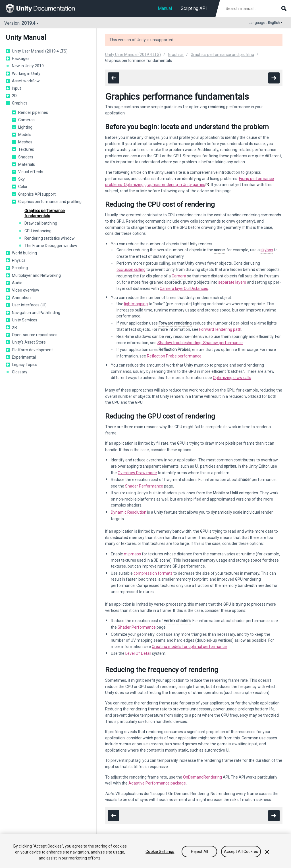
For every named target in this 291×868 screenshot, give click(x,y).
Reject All (199, 852)
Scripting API (194, 8)
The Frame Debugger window (51, 246)
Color (23, 187)
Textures (26, 149)
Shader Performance (144, 486)
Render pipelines (33, 112)
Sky (21, 179)
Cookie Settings (160, 852)
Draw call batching (41, 223)
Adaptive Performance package (157, 783)
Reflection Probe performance (174, 356)
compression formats (153, 573)
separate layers (232, 282)
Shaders (26, 157)
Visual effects (31, 172)
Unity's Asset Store (29, 342)
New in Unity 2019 (28, 66)
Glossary (20, 372)
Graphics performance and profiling (50, 202)
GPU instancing (38, 231)
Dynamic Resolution (129, 512)
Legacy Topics (25, 365)
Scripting (20, 268)
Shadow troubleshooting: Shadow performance (200, 343)
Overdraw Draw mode (137, 473)
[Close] (267, 852)
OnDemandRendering (202, 777)
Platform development (32, 350)
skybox (267, 250)
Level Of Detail (138, 653)
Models (25, 135)
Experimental (24, 357)
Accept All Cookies (241, 852)
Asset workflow (26, 81)
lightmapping (136, 304)
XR (14, 327)
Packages (21, 58)
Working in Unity (26, 74)
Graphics (20, 103)
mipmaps (132, 554)
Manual (165, 8)
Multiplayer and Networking (36, 275)
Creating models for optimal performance (189, 647)
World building (24, 253)
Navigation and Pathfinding (36, 313)
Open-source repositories (35, 335)
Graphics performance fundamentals (45, 213)
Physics (19, 260)
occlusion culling (131, 269)
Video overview (26, 290)
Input (16, 88)
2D (14, 96)
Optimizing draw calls (232, 378)
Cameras (26, 120)
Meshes (25, 142)
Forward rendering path (220, 329)
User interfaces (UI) (29, 305)
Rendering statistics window (50, 238)
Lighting (25, 127)
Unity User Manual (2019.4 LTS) (40, 51)
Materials (27, 164)
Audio (17, 283)
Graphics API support (37, 194)
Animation (21, 298)
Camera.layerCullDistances (184, 288)
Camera (179, 276)
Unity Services (25, 320)
